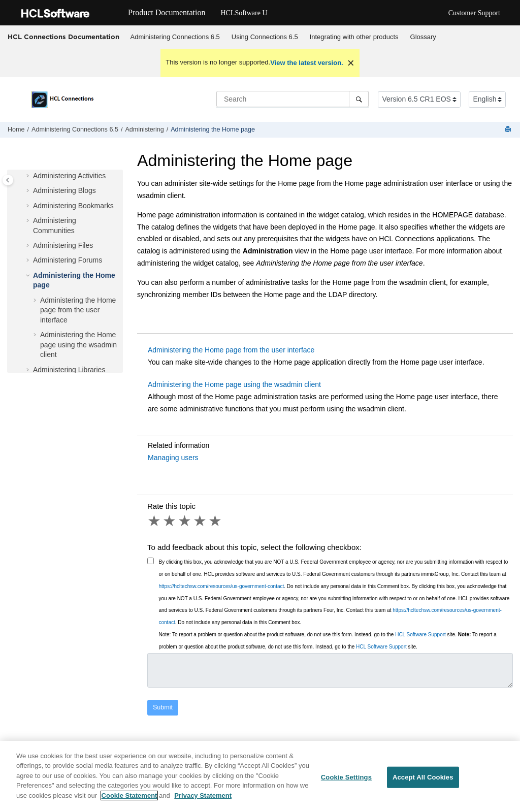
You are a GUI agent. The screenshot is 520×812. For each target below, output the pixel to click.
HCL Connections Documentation (63, 37)
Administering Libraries (69, 370)
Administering (144, 129)
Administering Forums (68, 260)
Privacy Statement (203, 802)
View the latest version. (307, 63)
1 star (155, 521)
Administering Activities (69, 176)
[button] (29, 176)
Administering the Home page (213, 129)
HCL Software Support (420, 635)
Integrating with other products (354, 37)
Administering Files (63, 245)
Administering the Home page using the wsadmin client (78, 345)
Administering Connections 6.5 (175, 37)
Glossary (423, 37)
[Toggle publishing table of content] (8, 180)
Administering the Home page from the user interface (78, 310)
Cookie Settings (346, 783)
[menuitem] (175, 37)
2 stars (170, 521)
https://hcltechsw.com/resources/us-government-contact (222, 586)
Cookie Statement (129, 802)
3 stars (185, 521)
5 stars (216, 521)
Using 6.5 (265, 37)
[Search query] (292, 99)
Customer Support (474, 13)
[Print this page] (509, 130)
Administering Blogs (64, 190)
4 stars (201, 521)
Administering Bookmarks (73, 206)
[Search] (359, 99)
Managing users (173, 458)
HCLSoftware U (244, 13)
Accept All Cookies (423, 783)
